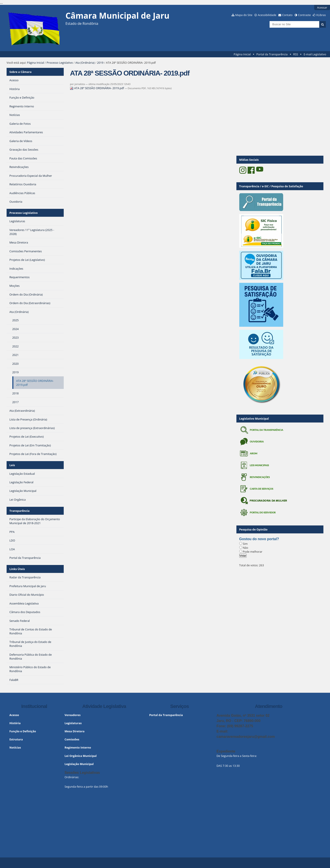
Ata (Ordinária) (85, 63)
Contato (287, 15)
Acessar (322, 7)
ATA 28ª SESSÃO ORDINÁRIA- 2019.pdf (97, 88)
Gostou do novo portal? (259, 539)
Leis (12, 465)
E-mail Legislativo (315, 54)
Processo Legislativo (60, 63)
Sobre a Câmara (21, 72)
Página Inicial (242, 54)
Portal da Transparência (272, 54)
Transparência (20, 511)
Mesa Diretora (75, 731)
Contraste (304, 15)
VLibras (321, 15)
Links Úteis (17, 569)
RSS (296, 54)
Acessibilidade (267, 15)
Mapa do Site (244, 15)
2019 (100, 63)
